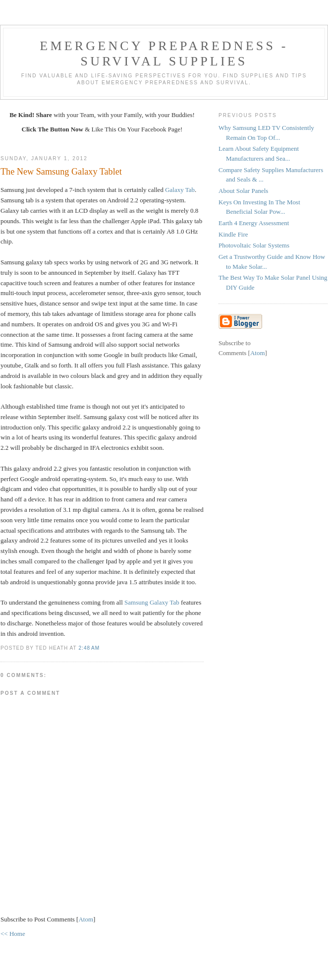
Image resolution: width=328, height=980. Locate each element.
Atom (86, 919)
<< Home (13, 934)
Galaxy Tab (180, 190)
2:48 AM (89, 648)
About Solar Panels (243, 191)
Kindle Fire (233, 234)
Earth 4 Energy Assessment (254, 223)
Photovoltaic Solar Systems (254, 245)
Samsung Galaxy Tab (152, 602)
